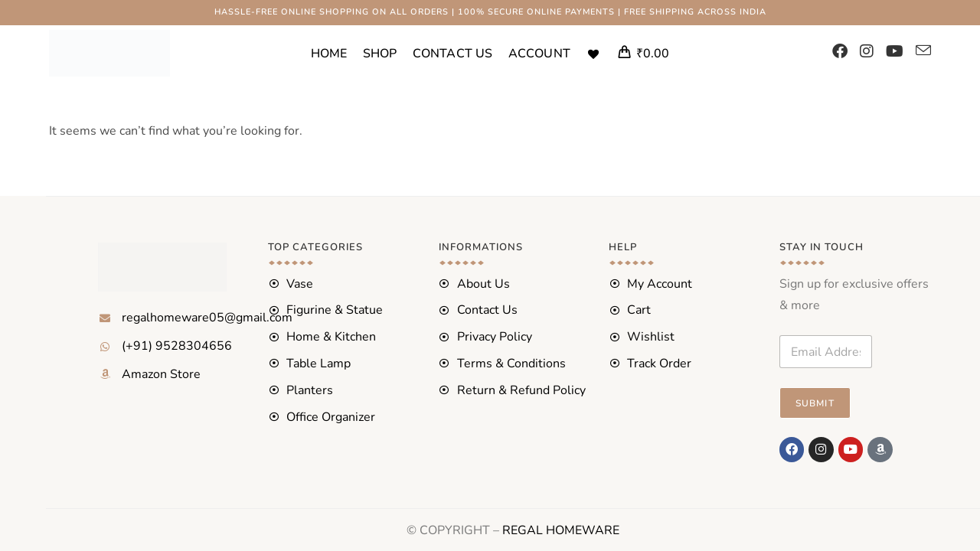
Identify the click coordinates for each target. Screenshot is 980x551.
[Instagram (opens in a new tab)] (867, 52)
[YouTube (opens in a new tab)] (895, 52)
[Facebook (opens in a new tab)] (840, 52)
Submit (815, 403)
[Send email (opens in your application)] (923, 51)
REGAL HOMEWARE (561, 530)
